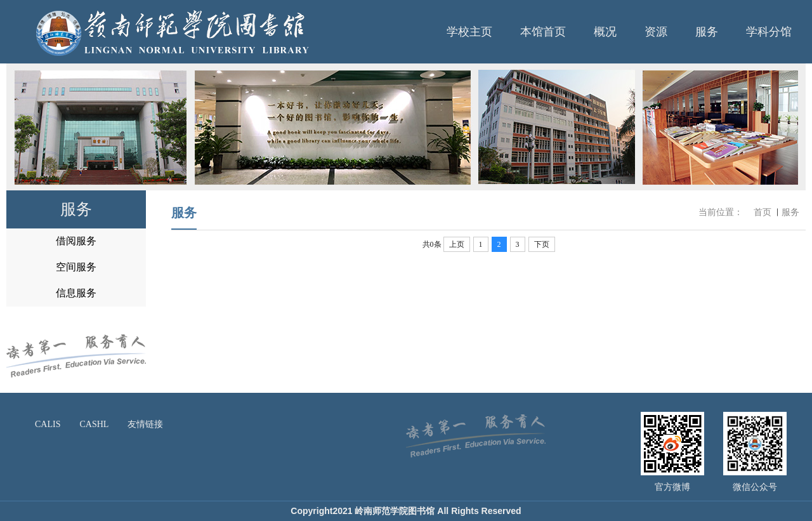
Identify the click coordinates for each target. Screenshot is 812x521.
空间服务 (76, 267)
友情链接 (145, 424)
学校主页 (469, 32)
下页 (542, 244)
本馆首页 (543, 32)
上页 (457, 244)
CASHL (94, 424)
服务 (707, 32)
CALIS (48, 424)
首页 (763, 212)
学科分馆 (769, 32)
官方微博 (672, 487)
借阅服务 (76, 241)
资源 (656, 32)
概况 (605, 32)
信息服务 (76, 293)
